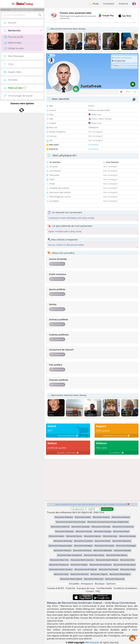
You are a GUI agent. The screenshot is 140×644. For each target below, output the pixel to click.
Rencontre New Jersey (94, 555)
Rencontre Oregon (79, 565)
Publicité (70, 588)
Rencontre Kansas (127, 536)
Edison (95, 119)
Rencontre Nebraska (103, 550)
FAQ (98, 591)
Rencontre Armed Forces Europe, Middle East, (108, 522)
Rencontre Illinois (74, 536)
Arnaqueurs (87, 584)
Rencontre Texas (128, 569)
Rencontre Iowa (110, 536)
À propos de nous (86, 588)
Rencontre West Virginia (71, 579)
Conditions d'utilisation (125, 588)
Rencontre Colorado (81, 527)
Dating (22, 4)
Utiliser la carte (14, 48)
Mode (94, 4)
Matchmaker (13, 43)
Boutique (100, 584)
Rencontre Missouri (63, 550)
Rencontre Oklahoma (59, 565)
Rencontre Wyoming (115, 579)
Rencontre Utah (61, 574)
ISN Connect (92, 643)
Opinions (111, 584)
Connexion (109, 4)
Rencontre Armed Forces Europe (71, 522)
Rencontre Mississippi (126, 546)
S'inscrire (123, 4)
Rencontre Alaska (83, 517)
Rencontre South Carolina (61, 569)
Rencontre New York (59, 560)
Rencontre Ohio (127, 560)
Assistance (133, 638)
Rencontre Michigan (83, 546)
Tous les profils (14, 37)
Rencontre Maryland (122, 541)
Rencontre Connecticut (123, 527)
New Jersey (105, 119)
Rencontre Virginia (99, 574)
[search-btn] (40, 15)
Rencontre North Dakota (107, 560)
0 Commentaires (129, 65)
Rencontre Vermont (80, 574)
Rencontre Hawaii (121, 531)
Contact (90, 591)
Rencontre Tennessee (109, 569)
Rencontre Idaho (56, 536)
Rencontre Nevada (122, 550)
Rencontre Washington (120, 574)
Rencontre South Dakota (86, 569)
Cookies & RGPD (56, 588)
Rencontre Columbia (101, 527)
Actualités (74, 584)
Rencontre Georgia (103, 531)
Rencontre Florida (84, 531)
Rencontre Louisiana (83, 541)
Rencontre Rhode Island (124, 565)
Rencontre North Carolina (82, 560)
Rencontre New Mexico (117, 555)
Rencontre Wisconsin (94, 579)
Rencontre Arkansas (121, 517)
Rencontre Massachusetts (60, 546)
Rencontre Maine (103, 541)
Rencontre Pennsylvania (101, 565)
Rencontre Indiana (92, 536)
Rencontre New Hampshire (70, 555)
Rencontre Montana (82, 550)
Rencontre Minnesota (104, 546)
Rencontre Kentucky (63, 541)
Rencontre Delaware (65, 531)
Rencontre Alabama (64, 517)
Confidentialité (104, 588)
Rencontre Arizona (101, 517)
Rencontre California (60, 527)
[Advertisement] (92, 16)
